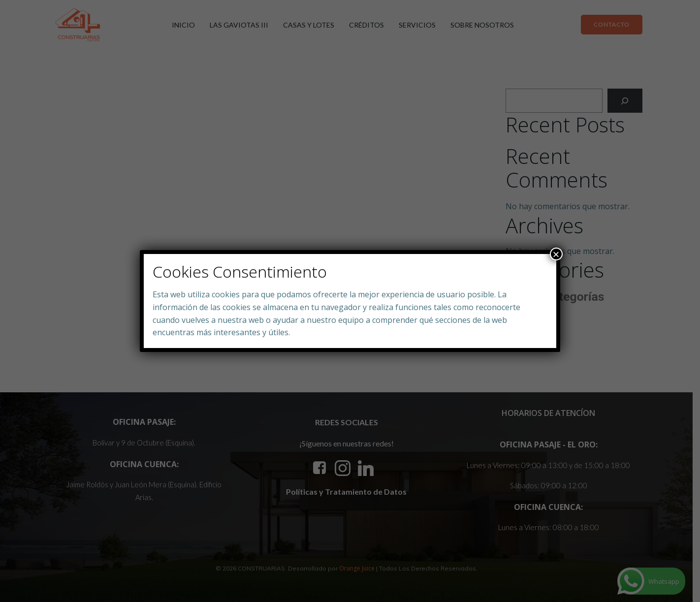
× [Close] (556, 254)
